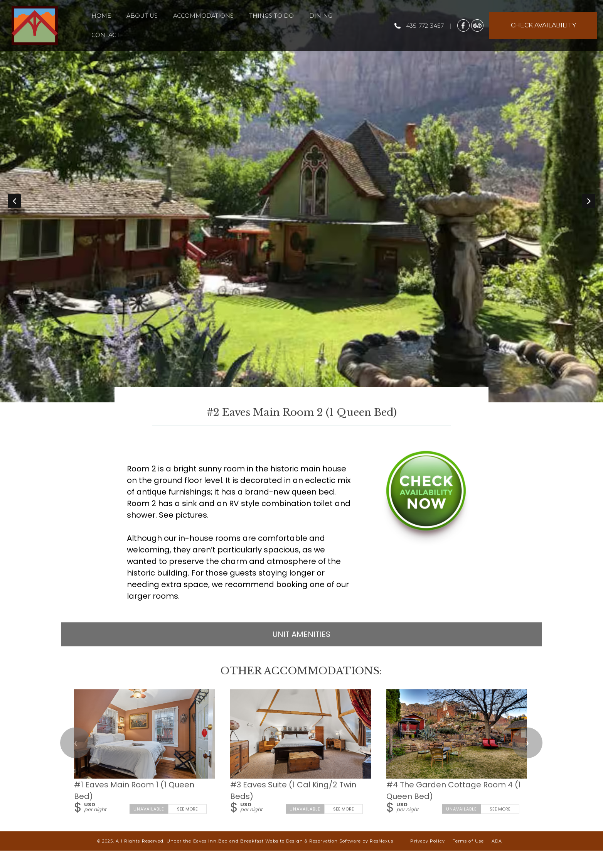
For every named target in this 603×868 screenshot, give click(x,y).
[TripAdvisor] (477, 25)
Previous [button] (14, 201)
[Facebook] (463, 25)
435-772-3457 (425, 26)
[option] (301, 201)
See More (188, 809)
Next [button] (589, 201)
